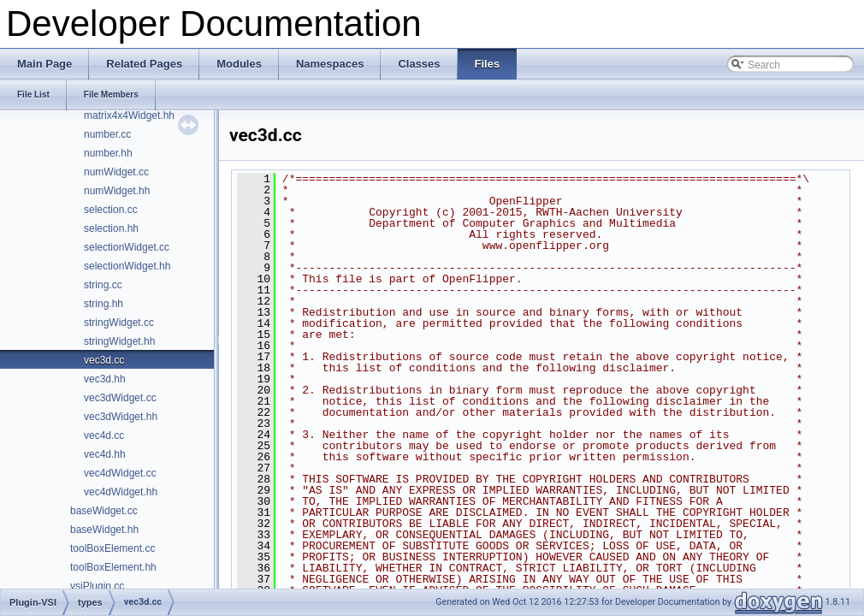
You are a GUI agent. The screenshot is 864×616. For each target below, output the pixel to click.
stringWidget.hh (119, 341)
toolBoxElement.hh (113, 567)
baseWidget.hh (104, 530)
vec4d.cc (104, 435)
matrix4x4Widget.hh (129, 115)
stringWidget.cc (119, 323)
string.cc (103, 285)
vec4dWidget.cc (120, 473)
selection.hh (111, 228)
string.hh (104, 304)
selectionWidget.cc (127, 247)
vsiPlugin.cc (97, 586)
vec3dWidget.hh (121, 417)
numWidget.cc (116, 172)
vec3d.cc (104, 360)
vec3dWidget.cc (120, 398)
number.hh (108, 153)
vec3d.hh (105, 379)
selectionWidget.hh (127, 266)
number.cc (107, 134)
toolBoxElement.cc (112, 548)
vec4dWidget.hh (121, 492)
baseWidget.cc (104, 511)
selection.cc (111, 210)
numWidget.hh (117, 191)
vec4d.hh (105, 454)
